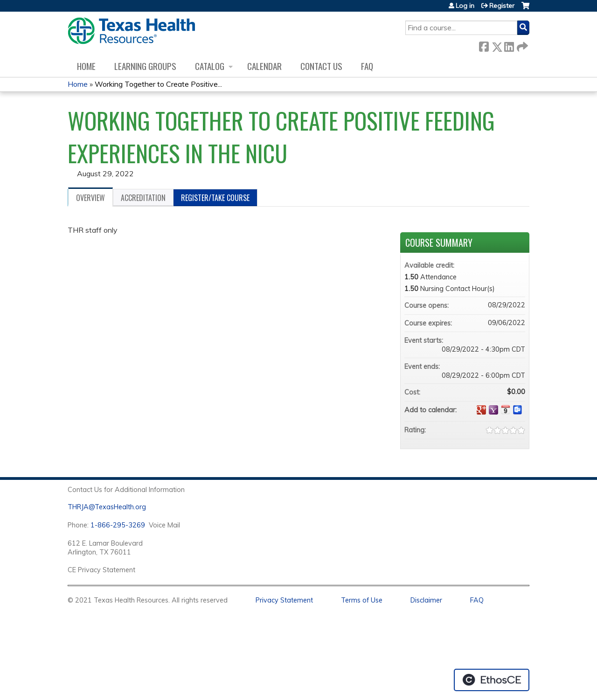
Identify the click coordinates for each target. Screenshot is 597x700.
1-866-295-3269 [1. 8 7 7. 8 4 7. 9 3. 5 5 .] (118, 525)
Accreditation (143, 198)
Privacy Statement (284, 600)
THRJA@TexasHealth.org (107, 507)
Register (502, 6)
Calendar (264, 66)
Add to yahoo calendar (493, 410)
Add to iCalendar (506, 409)
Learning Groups (145, 66)
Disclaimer (426, 600)
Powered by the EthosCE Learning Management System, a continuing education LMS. (492, 680)
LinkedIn (509, 45)
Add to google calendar (481, 410)
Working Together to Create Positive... (158, 84)
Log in (465, 6)
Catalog (210, 66)
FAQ (367, 66)
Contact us (321, 66)
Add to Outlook (518, 410)
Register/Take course (215, 198)
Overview (90, 198)
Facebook (484, 45)
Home (86, 66)
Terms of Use (362, 600)
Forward (521, 45)
